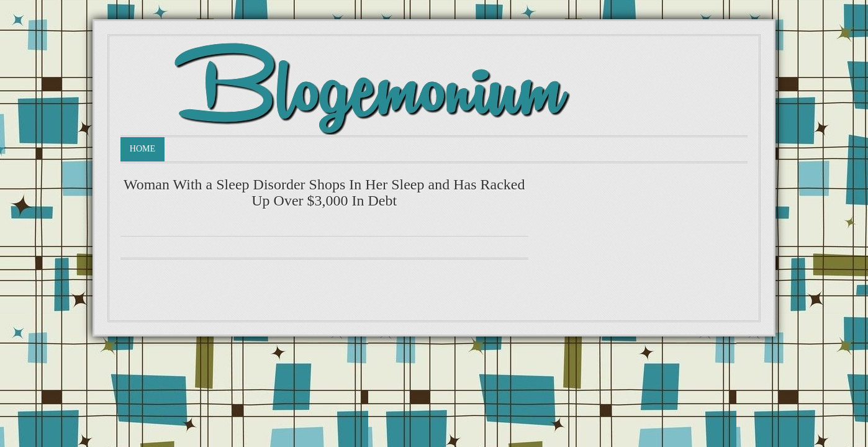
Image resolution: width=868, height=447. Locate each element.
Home (142, 149)
